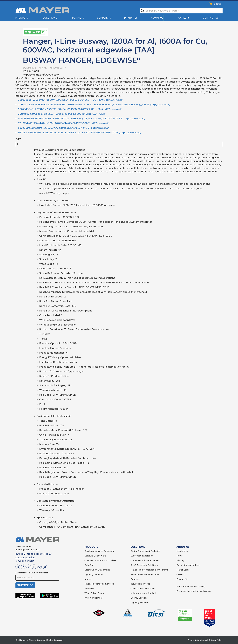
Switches (89, 588)
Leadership (182, 551)
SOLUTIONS (138, 547)
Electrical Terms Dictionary (191, 586)
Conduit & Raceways (95, 556)
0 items (217, 4)
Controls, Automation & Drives (100, 560)
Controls (98, 574)
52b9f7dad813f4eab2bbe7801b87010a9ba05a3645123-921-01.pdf (63, 123)
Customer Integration (142, 556)
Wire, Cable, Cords (94, 593)
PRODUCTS (91, 547)
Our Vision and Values (188, 565)
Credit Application (25, 557)
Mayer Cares (183, 570)
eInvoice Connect (25, 561)
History (180, 560)
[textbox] (181, 11)
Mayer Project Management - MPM (149, 570)
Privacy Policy (216, 640)
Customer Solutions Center (145, 560)
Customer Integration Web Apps (194, 591)
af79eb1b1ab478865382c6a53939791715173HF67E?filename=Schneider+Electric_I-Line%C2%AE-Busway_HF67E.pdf (94, 105)
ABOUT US (183, 547)
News (180, 556)
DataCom (89, 565)
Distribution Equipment (97, 570)
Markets (78, 18)
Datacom (135, 579)
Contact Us (211, 18)
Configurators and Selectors (99, 551)
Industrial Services (140, 584)
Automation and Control (143, 593)
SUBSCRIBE (25, 585)
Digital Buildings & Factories (145, 551)
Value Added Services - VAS (145, 574)
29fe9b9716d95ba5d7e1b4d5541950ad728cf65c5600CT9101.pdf (62, 114)
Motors (88, 579)
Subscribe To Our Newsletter (32, 573)
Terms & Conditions (198, 640)
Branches (131, 18)
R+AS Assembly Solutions (144, 565)
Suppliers (104, 18)
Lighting (89, 574)
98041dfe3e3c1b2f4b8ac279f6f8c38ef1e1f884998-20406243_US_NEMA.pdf (70, 109)
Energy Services (139, 598)
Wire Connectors (93, 598)
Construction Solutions (143, 588)
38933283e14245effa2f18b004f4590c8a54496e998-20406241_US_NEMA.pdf (71, 100)
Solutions (50, 18)
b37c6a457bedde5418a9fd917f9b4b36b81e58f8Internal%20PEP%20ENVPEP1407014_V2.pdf (79, 133)
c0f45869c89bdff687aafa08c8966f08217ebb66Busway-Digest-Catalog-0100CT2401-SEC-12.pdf (82, 119)
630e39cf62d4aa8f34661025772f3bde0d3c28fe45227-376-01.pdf (63, 128)
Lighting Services (140, 603)
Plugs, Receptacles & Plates (99, 584)
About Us (157, 18)
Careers (184, 18)
